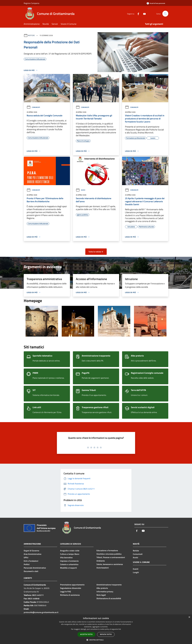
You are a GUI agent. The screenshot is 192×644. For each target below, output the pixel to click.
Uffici (26, 557)
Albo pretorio (102, 588)
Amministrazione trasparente (109, 585)
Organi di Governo (31, 551)
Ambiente (101, 561)
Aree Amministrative (33, 554)
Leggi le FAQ (65, 592)
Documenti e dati (31, 571)
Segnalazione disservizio (71, 588)
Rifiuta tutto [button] (106, 634)
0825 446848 (34, 599)
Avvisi (81, 190)
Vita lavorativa (66, 557)
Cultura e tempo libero (70, 554)
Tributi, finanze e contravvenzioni (111, 557)
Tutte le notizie (96, 252)
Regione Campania (31, 3)
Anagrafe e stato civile (70, 551)
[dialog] (96, 629)
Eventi (136, 569)
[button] (96, 640)
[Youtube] (143, 14)
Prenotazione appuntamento (72, 585)
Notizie (31, 35)
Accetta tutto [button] (86, 634)
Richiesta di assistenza (70, 595)
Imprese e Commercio (69, 561)
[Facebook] (137, 14)
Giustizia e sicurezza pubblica (109, 554)
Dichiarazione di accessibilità (109, 598)
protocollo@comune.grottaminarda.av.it (41, 612)
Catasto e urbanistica (69, 564)
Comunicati (33, 107)
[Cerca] (165, 14)
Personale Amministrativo (35, 568)
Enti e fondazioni (31, 561)
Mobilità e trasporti (68, 568)
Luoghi (136, 572)
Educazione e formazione (107, 550)
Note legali (101, 595)
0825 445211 (38, 595)
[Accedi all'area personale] (156, 3)
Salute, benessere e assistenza (110, 564)
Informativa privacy (105, 592)
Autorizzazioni (103, 568)
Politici (27, 564)
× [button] (189, 617)
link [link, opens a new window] (120, 629)
